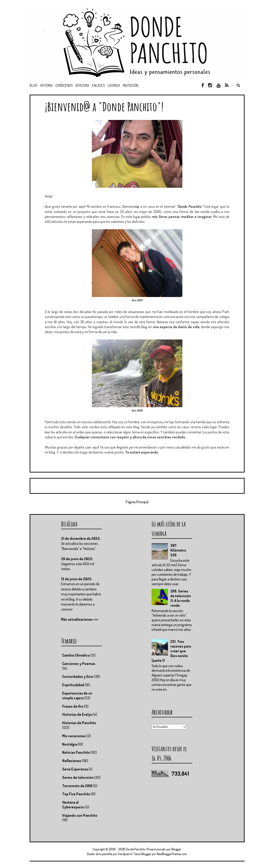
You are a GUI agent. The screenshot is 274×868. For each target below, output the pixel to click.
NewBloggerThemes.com (172, 854)
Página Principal (137, 502)
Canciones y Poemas (79, 664)
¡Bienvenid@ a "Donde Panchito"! (104, 106)
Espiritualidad (73, 685)
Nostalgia (70, 744)
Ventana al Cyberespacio (73, 805)
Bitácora (82, 85)
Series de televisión (78, 777)
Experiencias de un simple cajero (77, 696)
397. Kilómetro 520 (178, 550)
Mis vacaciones (74, 736)
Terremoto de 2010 (77, 786)
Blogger (176, 849)
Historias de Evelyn (77, 714)
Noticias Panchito (76, 752)
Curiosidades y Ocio (78, 676)
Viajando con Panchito (80, 815)
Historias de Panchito (79, 723)
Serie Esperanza (75, 769)
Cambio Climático (76, 655)
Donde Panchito (136, 849)
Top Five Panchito (76, 794)
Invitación (131, 85)
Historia (46, 85)
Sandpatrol (125, 854)
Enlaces (99, 85)
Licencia (114, 85)
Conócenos (64, 85)
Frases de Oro (73, 706)
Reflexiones (72, 761)
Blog (33, 85)
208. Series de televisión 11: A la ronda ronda (181, 598)
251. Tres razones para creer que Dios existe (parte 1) (171, 651)
